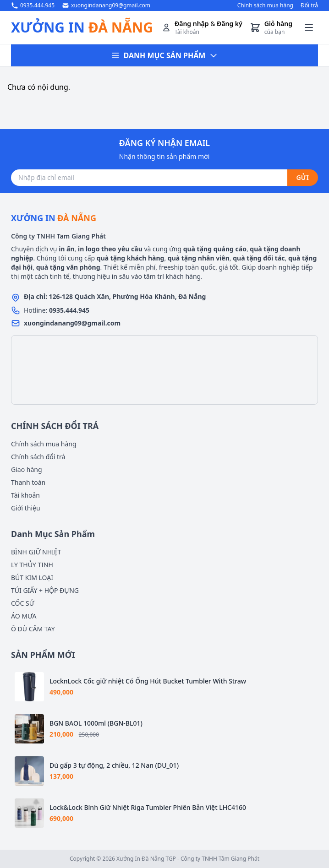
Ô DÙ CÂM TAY (33, 629)
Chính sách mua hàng (265, 5)
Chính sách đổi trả (38, 457)
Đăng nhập (192, 24)
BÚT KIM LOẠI (32, 578)
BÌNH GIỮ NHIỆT (36, 552)
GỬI (303, 177)
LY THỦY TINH (32, 565)
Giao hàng (27, 469)
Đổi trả (309, 5)
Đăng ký (230, 24)
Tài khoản (25, 495)
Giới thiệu (26, 508)
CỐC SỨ (23, 603)
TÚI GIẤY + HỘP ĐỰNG (45, 590)
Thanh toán (28, 482)
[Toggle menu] (309, 27)
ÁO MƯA (24, 616)
